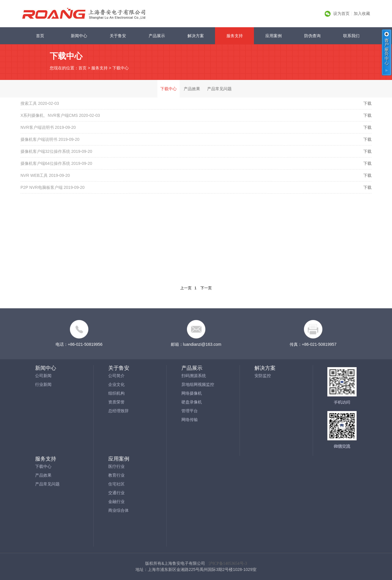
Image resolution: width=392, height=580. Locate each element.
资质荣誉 (116, 402)
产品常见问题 (219, 89)
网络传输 (190, 420)
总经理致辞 (118, 411)
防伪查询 (312, 36)
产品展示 (157, 36)
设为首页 (341, 13)
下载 (367, 103)
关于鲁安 (118, 36)
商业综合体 (118, 510)
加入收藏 (362, 13)
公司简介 (116, 376)
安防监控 (263, 376)
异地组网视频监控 (198, 384)
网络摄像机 (192, 393)
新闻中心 (79, 36)
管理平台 (190, 411)
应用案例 (274, 36)
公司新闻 (43, 376)
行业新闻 (43, 384)
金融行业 (116, 502)
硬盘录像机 (192, 402)
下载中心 (121, 68)
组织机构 (116, 393)
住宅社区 (116, 484)
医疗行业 (116, 466)
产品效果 (192, 89)
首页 (40, 36)
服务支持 (235, 36)
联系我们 (351, 36)
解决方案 (196, 36)
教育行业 (116, 475)
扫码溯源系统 (194, 376)
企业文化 (116, 384)
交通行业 (116, 493)
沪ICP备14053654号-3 (228, 563)
